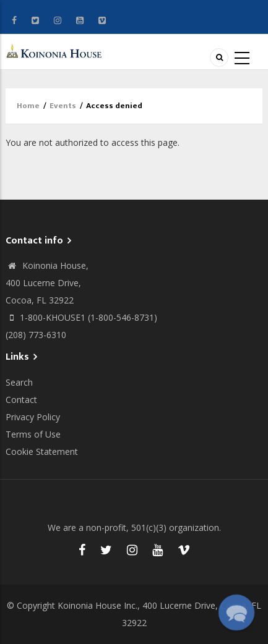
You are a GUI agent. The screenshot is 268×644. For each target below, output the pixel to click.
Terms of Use (33, 434)
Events (63, 106)
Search (19, 382)
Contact (21, 400)
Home (28, 106)
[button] (236, 612)
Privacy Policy (33, 417)
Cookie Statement (42, 451)
